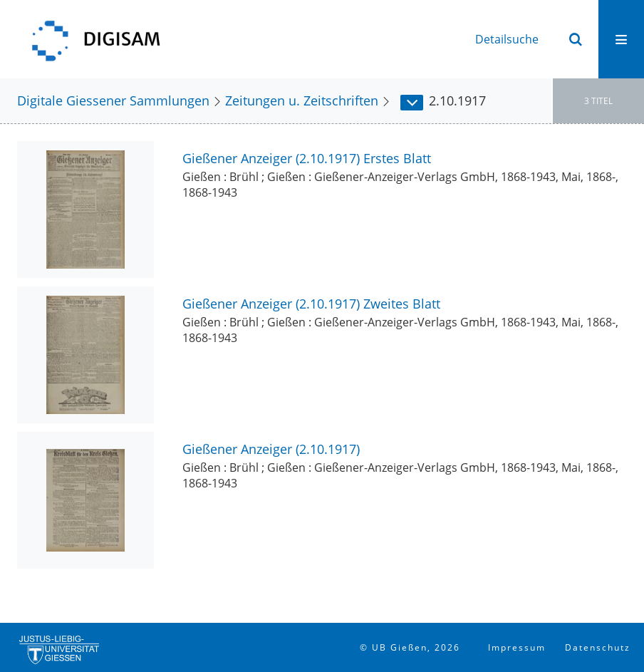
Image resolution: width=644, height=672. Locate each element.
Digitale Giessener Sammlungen (113, 100)
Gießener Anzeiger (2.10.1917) (271, 449)
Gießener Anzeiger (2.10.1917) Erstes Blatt (307, 158)
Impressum (517, 647)
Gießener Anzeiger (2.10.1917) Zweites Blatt (311, 303)
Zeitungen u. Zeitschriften (302, 100)
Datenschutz (598, 647)
